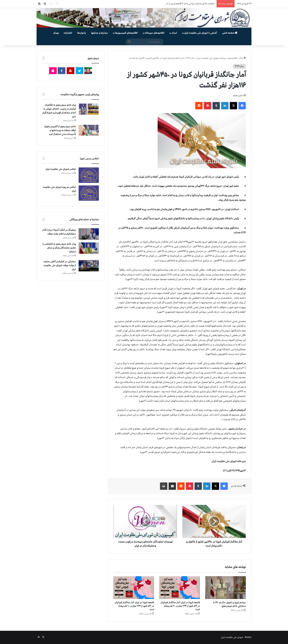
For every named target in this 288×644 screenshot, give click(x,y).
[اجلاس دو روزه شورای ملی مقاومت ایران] (89, 193)
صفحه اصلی (230, 33)
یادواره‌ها (81, 33)
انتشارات (68, 33)
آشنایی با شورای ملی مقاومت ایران (200, 33)
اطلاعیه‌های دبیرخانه (155, 33)
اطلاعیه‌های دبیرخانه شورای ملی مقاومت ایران (217, 58)
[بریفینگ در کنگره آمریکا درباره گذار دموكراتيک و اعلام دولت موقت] (89, 234)
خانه (242, 58)
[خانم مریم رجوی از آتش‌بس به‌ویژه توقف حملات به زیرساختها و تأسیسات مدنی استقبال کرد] (89, 130)
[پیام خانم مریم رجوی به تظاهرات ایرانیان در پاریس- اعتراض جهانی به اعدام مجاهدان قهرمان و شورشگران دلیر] (89, 109)
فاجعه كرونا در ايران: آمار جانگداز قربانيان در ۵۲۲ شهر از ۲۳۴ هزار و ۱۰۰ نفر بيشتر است (134, 606)
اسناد (174, 33)
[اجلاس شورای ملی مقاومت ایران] (89, 175)
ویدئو (56, 33)
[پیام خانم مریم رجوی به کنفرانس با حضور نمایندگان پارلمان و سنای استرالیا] (89, 248)
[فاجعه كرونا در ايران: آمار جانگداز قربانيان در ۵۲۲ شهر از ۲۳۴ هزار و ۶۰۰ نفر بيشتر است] (180, 588)
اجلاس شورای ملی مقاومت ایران (61, 169)
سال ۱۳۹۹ (190, 58)
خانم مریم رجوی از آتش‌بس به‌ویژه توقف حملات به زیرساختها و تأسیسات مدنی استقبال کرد (60, 130)
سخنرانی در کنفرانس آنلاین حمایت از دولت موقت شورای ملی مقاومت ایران (60, 265)
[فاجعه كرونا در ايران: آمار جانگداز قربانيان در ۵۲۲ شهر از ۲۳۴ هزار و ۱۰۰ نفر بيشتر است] (134, 588)
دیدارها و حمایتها (99, 33)
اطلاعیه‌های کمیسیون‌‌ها (126, 33)
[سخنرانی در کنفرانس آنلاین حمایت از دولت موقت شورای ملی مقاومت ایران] (89, 266)
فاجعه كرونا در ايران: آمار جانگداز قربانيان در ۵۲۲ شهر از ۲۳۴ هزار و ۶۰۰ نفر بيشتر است (180, 606)
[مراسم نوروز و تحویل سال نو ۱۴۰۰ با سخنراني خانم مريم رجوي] (226, 588)
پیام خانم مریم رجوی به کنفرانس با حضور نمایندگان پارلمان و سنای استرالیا (59, 248)
